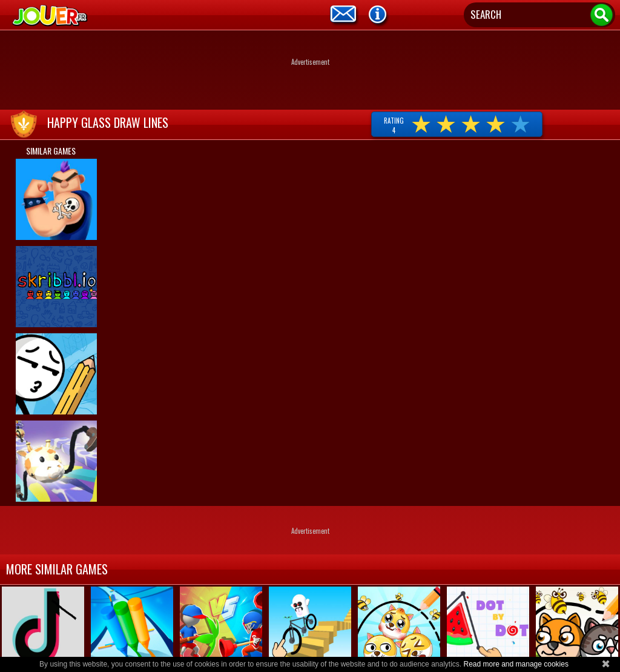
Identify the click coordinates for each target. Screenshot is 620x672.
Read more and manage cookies (516, 664)
